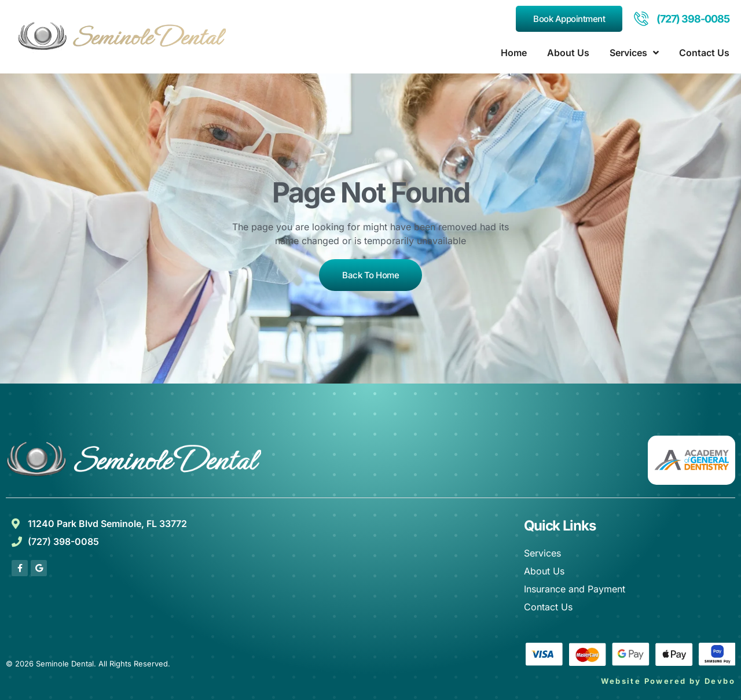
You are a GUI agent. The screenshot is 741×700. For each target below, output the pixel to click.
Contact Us (704, 53)
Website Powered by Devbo (668, 681)
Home (514, 53)
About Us (568, 53)
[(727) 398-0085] (641, 19)
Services (634, 53)
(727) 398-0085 (693, 19)
